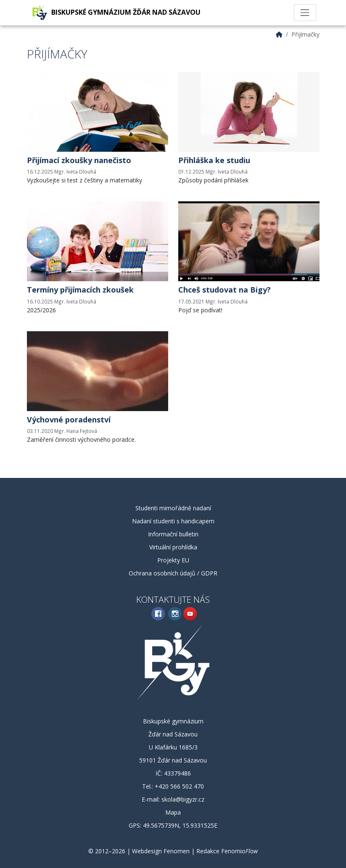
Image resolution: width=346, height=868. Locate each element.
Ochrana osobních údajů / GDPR (173, 573)
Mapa (173, 812)
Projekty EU (173, 560)
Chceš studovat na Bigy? (225, 290)
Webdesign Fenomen (161, 851)
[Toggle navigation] (305, 13)
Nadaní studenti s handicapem (173, 521)
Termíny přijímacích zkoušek (80, 290)
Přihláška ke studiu (214, 160)
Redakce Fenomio (227, 851)
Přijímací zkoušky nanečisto (79, 160)
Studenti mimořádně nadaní (173, 508)
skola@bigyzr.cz (183, 799)
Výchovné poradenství (69, 419)
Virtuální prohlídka (173, 547)
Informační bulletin (173, 534)
